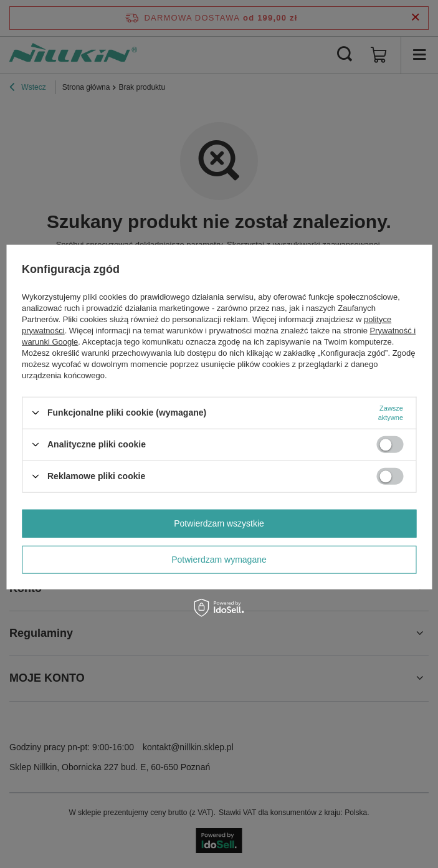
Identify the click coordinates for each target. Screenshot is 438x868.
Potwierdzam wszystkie (219, 523)
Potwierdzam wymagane (219, 560)
